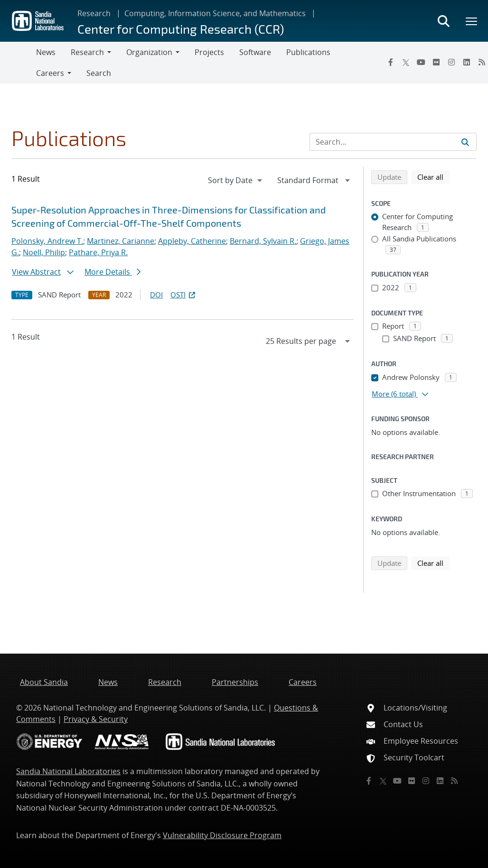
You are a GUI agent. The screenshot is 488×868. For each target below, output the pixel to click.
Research (94, 13)
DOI (156, 295)
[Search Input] (393, 142)
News (46, 52)
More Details (113, 272)
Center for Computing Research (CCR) (181, 29)
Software (255, 52)
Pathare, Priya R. (98, 252)
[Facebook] (391, 62)
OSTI (184, 295)
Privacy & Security (96, 719)
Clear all (433, 176)
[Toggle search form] (443, 21)
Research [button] (87, 52)
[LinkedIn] (467, 62)
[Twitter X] (406, 62)
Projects (209, 52)
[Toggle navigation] (18, 63)
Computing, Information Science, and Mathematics (215, 13)
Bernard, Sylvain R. (263, 241)
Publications (308, 52)
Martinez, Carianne (121, 241)
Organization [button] (149, 52)
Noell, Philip (44, 252)
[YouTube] (421, 62)
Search (99, 73)
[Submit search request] (465, 142)
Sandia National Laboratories (68, 771)
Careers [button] (50, 73)
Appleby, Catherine (192, 241)
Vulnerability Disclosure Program (222, 835)
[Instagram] (451, 62)
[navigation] (236, 180)
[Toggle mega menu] (472, 21)
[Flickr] (436, 62)
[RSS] (454, 781)
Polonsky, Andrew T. (47, 241)
